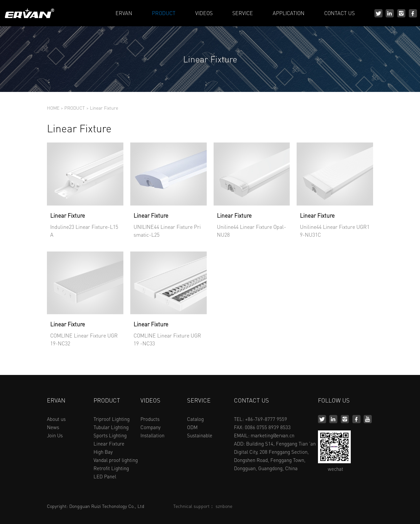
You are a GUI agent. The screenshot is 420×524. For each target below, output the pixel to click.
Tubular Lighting (111, 427)
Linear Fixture (104, 108)
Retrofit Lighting (111, 468)
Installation (152, 435)
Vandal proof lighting (116, 460)
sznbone (224, 506)
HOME (53, 108)
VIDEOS (204, 13)
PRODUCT (164, 13)
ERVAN (124, 13)
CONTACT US (339, 13)
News (53, 427)
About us (56, 419)
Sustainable (200, 435)
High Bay (103, 452)
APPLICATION (289, 13)
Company (150, 427)
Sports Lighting (110, 435)
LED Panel (105, 476)
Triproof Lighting (112, 419)
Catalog (195, 419)
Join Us (55, 435)
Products (150, 419)
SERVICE (243, 13)
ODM (192, 427)
